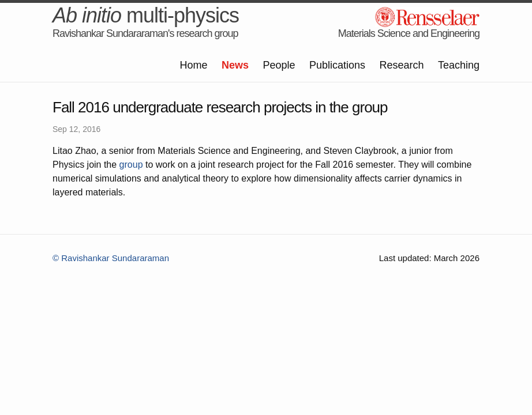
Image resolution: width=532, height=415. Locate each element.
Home (193, 65)
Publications (337, 65)
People (279, 65)
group (131, 165)
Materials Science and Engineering (409, 33)
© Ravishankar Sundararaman (111, 258)
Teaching (459, 65)
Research (401, 65)
